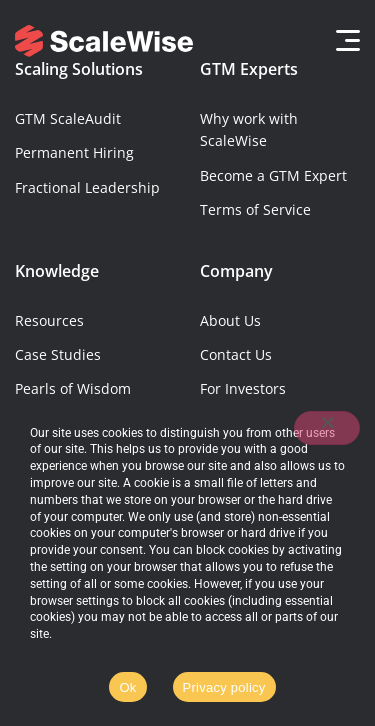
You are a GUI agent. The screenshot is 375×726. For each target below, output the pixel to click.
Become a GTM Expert (273, 175)
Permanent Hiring (74, 152)
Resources (49, 320)
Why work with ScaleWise (249, 129)
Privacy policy (224, 687)
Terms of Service (255, 209)
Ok (127, 687)
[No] (327, 428)
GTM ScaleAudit (68, 118)
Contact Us (236, 354)
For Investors (243, 388)
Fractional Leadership (87, 187)
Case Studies (58, 354)
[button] (342, 40)
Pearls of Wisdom (73, 388)
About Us (230, 320)
